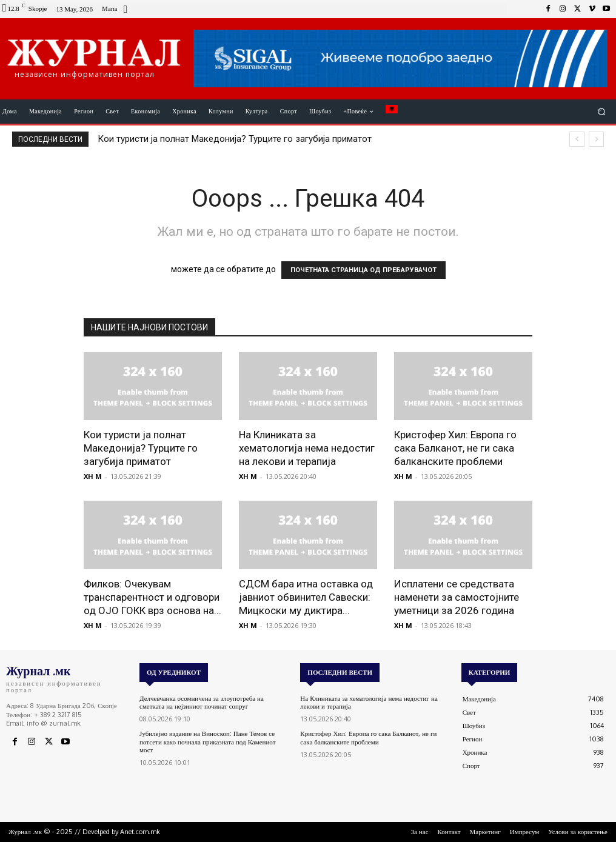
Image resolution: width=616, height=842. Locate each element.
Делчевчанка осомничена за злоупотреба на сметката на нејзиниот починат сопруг (202, 702)
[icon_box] (116, 10)
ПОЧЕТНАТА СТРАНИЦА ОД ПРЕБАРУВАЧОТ (363, 270)
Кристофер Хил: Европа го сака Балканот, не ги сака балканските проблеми (455, 448)
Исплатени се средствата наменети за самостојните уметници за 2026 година (457, 597)
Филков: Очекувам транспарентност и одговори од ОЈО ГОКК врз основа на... (152, 597)
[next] (596, 139)
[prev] (577, 139)
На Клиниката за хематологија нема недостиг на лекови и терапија (307, 448)
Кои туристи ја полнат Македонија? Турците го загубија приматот (235, 139)
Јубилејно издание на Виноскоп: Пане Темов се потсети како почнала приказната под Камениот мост (208, 741)
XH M (93, 476)
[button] (602, 111)
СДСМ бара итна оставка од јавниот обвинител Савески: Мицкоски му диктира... (306, 597)
